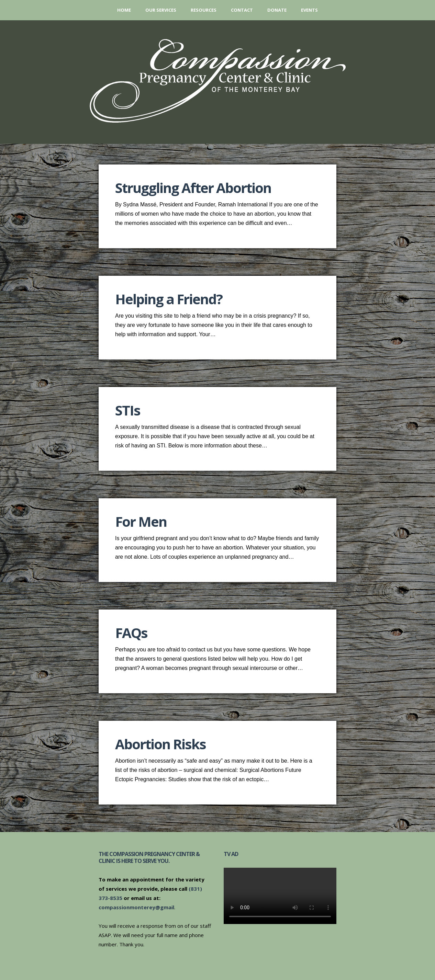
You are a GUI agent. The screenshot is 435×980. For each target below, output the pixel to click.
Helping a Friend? (169, 299)
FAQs (131, 633)
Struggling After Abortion (193, 188)
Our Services (161, 10)
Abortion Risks (160, 744)
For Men (141, 521)
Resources (204, 10)
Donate (277, 10)
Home (124, 10)
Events (309, 10)
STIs (128, 410)
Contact (242, 10)
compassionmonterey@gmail (136, 907)
